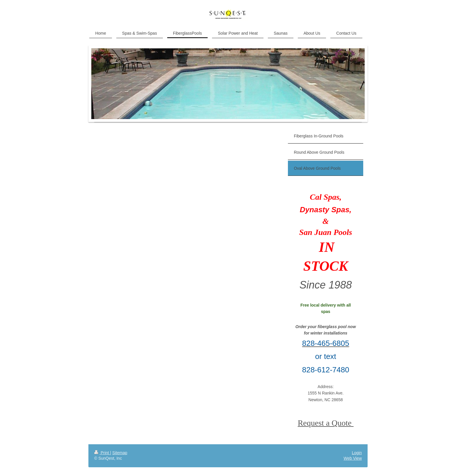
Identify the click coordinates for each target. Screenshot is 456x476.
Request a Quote (326, 423)
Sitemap (120, 453)
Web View (353, 458)
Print (102, 453)
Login (357, 453)
